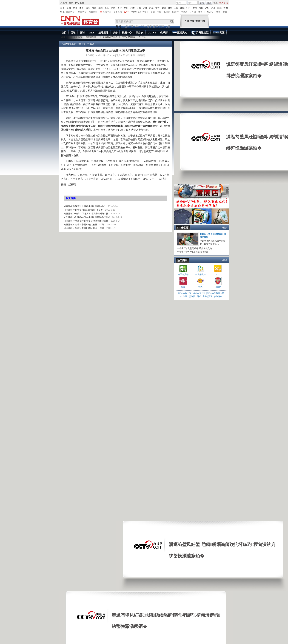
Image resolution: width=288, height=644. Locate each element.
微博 (195, 8)
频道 (218, 12)
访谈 (213, 8)
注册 (209, 3)
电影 (159, 12)
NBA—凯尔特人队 (216, 293)
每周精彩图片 (92, 37)
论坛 (207, 8)
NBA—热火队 (185, 293)
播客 (200, 12)
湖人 (201, 287)
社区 (189, 8)
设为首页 (224, 3)
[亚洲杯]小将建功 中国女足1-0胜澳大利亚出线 (87, 221)
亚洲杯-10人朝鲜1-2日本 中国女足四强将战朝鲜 (88, 217)
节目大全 (93, 12)
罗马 (210, 296)
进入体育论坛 (123, 55)
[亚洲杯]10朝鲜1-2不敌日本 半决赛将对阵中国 (87, 214)
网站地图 (79, 3)
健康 (164, 8)
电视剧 (167, 12)
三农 (176, 8)
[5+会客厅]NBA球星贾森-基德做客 (193, 252)
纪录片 (175, 12)
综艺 (88, 8)
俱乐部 (164, 33)
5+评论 (142, 37)
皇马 (205, 296)
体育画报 (78, 37)
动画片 (184, 12)
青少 (120, 8)
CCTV (210, 12)
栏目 (225, 12)
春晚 (94, 8)
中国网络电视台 (68, 44)
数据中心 (127, 33)
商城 (182, 8)
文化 (126, 8)
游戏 (226, 8)
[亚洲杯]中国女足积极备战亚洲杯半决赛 (84, 210)
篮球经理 (103, 33)
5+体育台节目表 (110, 37)
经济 (75, 8)
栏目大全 (82, 12)
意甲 (149, 26)
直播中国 (107, 12)
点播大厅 (65, 37)
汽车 (151, 8)
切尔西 (192, 296)
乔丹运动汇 (200, 33)
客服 (215, 3)
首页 (62, 8)
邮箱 (219, 8)
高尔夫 (140, 33)
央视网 (64, 3)
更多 (225, 228)
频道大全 (70, 12)
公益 (139, 8)
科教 (113, 8)
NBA (137, 26)
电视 (62, 12)
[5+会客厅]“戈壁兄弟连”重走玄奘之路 (194, 248)
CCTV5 (152, 33)
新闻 (69, 8)
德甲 (156, 26)
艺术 (132, 8)
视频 (71, 3)
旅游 (158, 8)
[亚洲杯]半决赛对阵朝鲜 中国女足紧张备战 (86, 206)
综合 (115, 33)
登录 (202, 3)
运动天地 (179, 33)
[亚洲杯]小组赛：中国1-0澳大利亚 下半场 (85, 225)
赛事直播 (118, 12)
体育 (81, 8)
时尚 (170, 8)
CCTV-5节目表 (128, 37)
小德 (168, 26)
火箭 (183, 287)
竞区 (219, 33)
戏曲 (101, 8)
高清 (153, 12)
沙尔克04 (218, 296)
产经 (145, 8)
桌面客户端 (183, 274)
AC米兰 (184, 296)
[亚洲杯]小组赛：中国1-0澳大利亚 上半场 (85, 228)
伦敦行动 (128, 26)
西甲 (162, 26)
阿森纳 (218, 287)
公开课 (193, 12)
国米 (199, 296)
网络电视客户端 (138, 12)
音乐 (107, 8)
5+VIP (218, 274)
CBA (143, 26)
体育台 (82, 44)
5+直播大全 (200, 274)
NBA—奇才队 (199, 293)
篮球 (82, 33)
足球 (73, 33)
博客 (201, 8)
